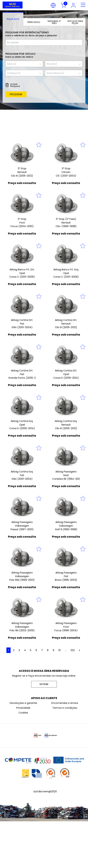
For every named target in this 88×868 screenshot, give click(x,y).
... (66, 650)
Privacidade (23, 708)
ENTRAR (44, 684)
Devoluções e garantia (23, 703)
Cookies (23, 713)
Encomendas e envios (65, 703)
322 (73, 650)
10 (60, 650)
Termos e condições (65, 708)
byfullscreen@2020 (45, 791)
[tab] (13, 19)
